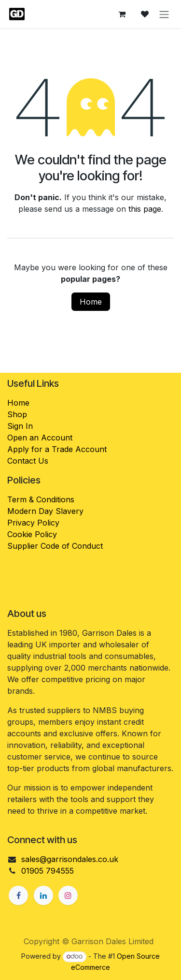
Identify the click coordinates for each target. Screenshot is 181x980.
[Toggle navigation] (164, 14)
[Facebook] (18, 895)
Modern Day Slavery (47, 511)
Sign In (20, 426)
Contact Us (28, 461)
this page (145, 209)
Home (91, 302)
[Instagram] (68, 895)
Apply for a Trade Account (57, 449)
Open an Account (40, 438)
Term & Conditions (41, 499)
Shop (17, 414)
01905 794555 (48, 871)
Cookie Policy (32, 534)
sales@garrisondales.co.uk (70, 859)
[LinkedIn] (43, 895)
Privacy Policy (33, 523)
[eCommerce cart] (122, 14)
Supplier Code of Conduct (55, 546)
